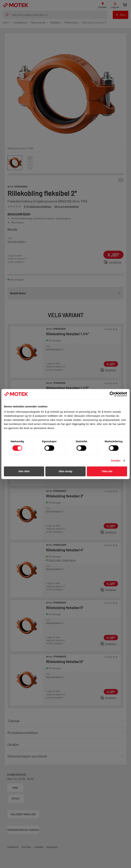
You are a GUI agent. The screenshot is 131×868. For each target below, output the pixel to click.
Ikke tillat (24, 471)
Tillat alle (107, 471)
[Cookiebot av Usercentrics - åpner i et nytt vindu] (112, 394)
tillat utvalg (65, 471)
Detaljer (116, 461)
